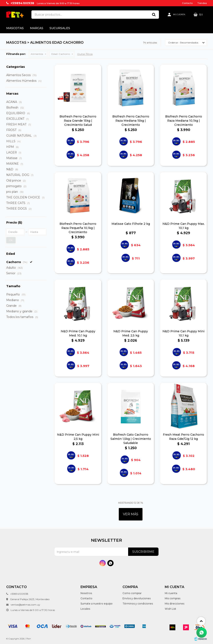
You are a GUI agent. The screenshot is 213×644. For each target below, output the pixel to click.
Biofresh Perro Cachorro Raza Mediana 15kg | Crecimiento (131, 121)
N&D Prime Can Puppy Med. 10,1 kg (78, 333)
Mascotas (15, 28)
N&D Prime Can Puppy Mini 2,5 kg (78, 437)
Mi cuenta (171, 593)
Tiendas (202, 3)
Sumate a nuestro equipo (97, 604)
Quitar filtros (85, 54)
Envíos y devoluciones (137, 598)
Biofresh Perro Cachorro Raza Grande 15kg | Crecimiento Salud (78, 121)
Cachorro (61, 54)
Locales (85, 609)
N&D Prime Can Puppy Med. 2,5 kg (131, 333)
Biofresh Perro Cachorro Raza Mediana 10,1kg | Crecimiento (184, 121)
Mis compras (173, 598)
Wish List (170, 609)
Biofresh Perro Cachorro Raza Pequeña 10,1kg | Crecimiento (78, 228)
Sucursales (60, 28)
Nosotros (86, 593)
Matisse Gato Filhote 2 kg (131, 224)
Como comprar (132, 593)
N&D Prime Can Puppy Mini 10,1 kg (183, 333)
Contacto (187, 3)
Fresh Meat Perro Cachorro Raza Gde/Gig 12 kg (183, 437)
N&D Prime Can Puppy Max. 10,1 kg (184, 226)
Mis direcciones (175, 604)
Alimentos (37, 54)
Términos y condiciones (138, 604)
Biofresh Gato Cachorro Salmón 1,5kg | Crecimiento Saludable (131, 439)
